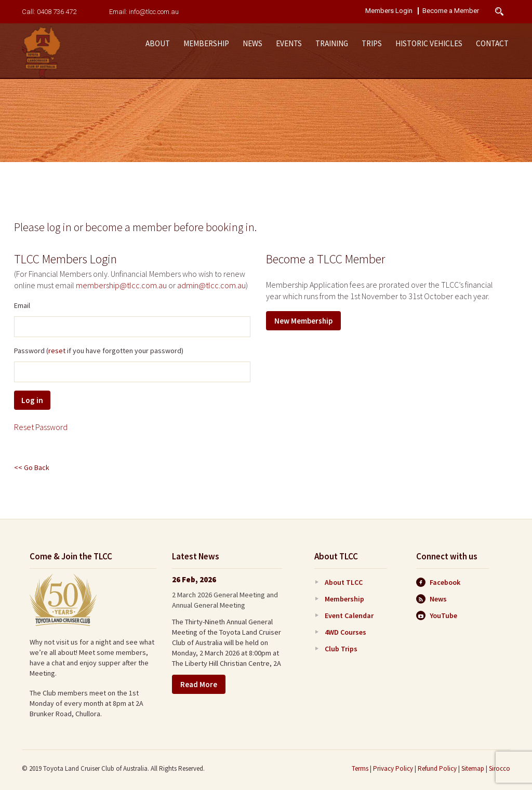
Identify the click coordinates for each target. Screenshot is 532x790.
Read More (199, 684)
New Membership (303, 321)
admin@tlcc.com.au (211, 285)
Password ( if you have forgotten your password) (99, 351)
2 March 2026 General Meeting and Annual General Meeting (225, 600)
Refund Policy (437, 768)
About (158, 43)
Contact (492, 43)
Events (289, 43)
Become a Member (451, 11)
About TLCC (344, 582)
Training (332, 43)
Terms (360, 768)
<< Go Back (32, 467)
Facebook (438, 582)
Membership (206, 43)
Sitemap (473, 768)
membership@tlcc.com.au (121, 285)
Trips (372, 43)
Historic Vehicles (429, 43)
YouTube (437, 615)
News (252, 43)
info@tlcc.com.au (154, 12)
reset (57, 351)
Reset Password (41, 427)
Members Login (389, 11)
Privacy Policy (393, 768)
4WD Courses (345, 632)
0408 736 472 (57, 12)
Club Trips (341, 649)
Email (22, 305)
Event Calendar (349, 615)
